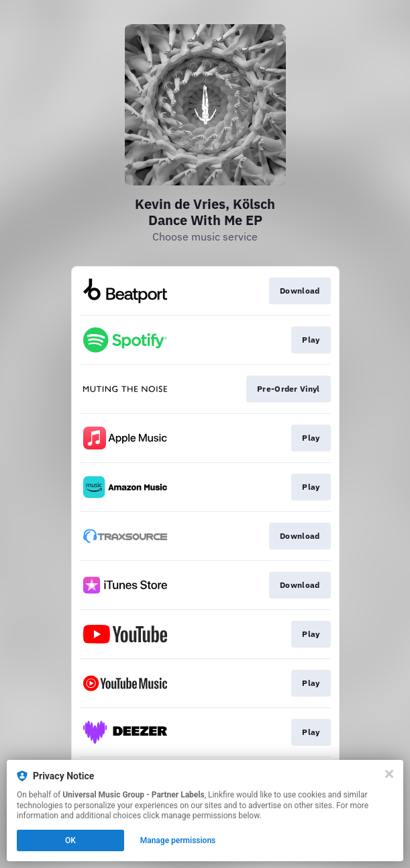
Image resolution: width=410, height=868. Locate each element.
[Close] (389, 774)
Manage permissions (178, 840)
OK (70, 840)
